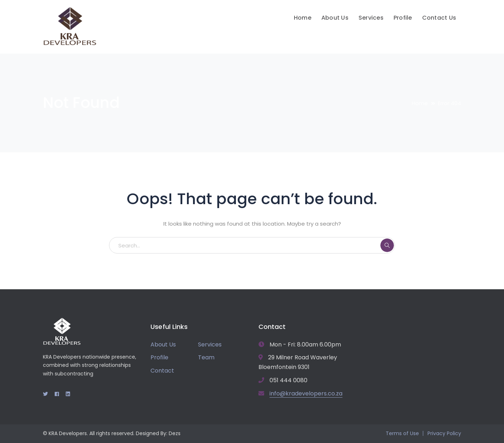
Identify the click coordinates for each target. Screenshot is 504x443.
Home (420, 103)
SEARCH (387, 245)
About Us (163, 344)
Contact (162, 371)
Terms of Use (402, 433)
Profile (159, 357)
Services (210, 344)
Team (206, 357)
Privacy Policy (444, 433)
